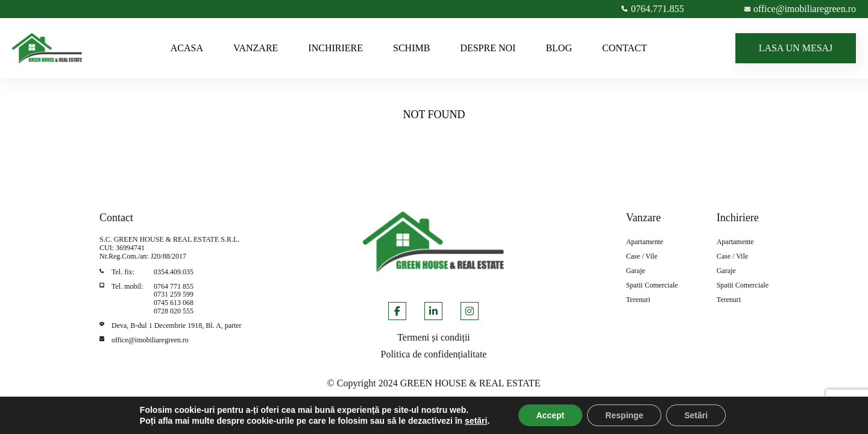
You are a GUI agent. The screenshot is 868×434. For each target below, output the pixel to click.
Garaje (635, 271)
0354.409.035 (174, 272)
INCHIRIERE (335, 48)
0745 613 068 (174, 303)
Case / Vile (641, 256)
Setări (696, 415)
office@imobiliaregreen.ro (150, 340)
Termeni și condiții (434, 337)
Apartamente (644, 242)
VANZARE (256, 48)
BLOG (559, 48)
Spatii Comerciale (652, 285)
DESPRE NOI (488, 48)
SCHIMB (411, 48)
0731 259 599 (174, 294)
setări (476, 421)
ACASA (187, 48)
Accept (551, 415)
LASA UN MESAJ (796, 48)
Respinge (624, 415)
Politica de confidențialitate (434, 354)
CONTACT (624, 48)
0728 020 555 (174, 311)
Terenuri (638, 300)
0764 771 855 (174, 286)
